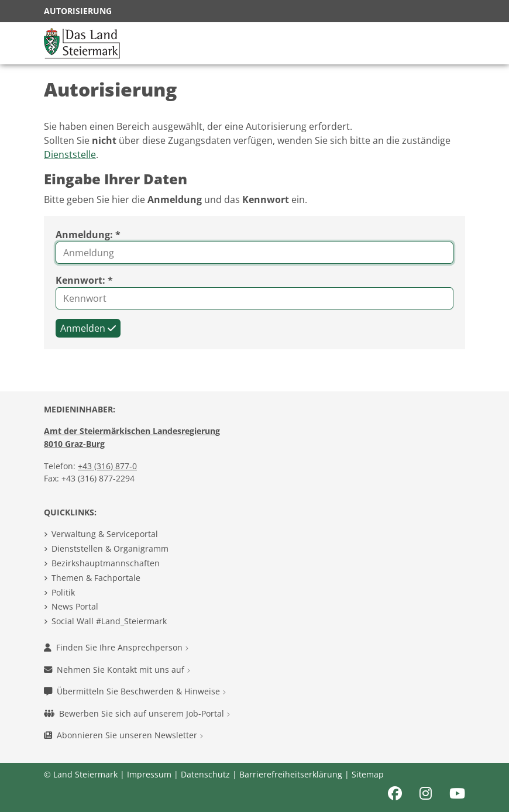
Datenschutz (205, 774)
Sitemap (368, 774)
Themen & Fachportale (96, 578)
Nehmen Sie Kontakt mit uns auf (117, 670)
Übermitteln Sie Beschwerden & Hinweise (135, 691)
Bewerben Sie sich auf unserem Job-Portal (137, 713)
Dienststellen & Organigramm (110, 548)
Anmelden (88, 328)
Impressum (149, 774)
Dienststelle (70, 154)
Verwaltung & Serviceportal (105, 534)
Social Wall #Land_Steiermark (109, 621)
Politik (63, 592)
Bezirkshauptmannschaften (106, 563)
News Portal (75, 606)
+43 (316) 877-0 (107, 466)
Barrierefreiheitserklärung (291, 774)
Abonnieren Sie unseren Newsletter (123, 735)
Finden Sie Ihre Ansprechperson (116, 647)
